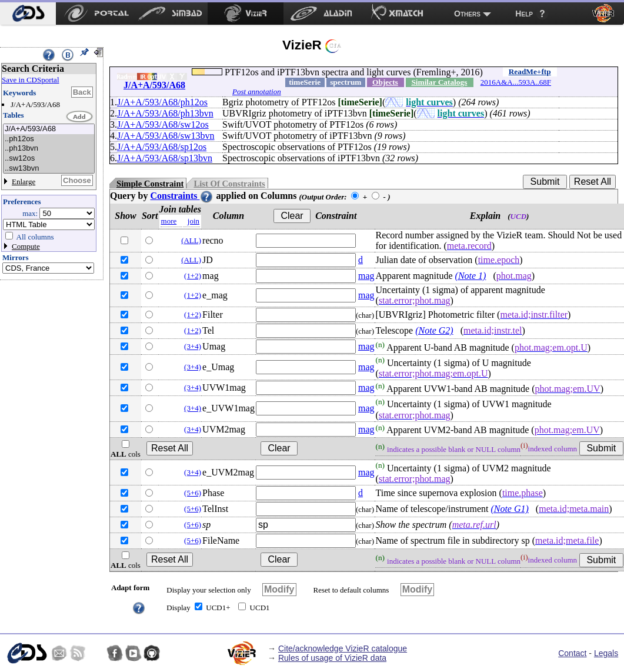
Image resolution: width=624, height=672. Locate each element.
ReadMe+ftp (530, 71)
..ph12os (49, 139)
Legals (606, 653)
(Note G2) (434, 330)
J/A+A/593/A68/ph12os (162, 102)
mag (366, 276)
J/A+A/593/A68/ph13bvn (165, 113)
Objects (385, 82)
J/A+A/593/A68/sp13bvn (165, 158)
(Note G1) (509, 509)
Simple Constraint (150, 184)
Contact (572, 653)
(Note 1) (471, 276)
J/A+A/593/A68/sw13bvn (166, 136)
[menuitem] (28, 14)
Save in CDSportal (31, 80)
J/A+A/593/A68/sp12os (162, 147)
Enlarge (24, 182)
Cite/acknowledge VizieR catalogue (343, 648)
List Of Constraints (229, 184)
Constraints (182, 196)
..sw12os (49, 159)
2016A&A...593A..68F (516, 82)
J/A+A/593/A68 (49, 129)
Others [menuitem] (467, 14)
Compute (26, 246)
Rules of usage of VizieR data (332, 658)
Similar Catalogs (439, 82)
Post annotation (257, 92)
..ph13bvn (49, 149)
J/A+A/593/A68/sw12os (163, 124)
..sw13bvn (49, 169)
